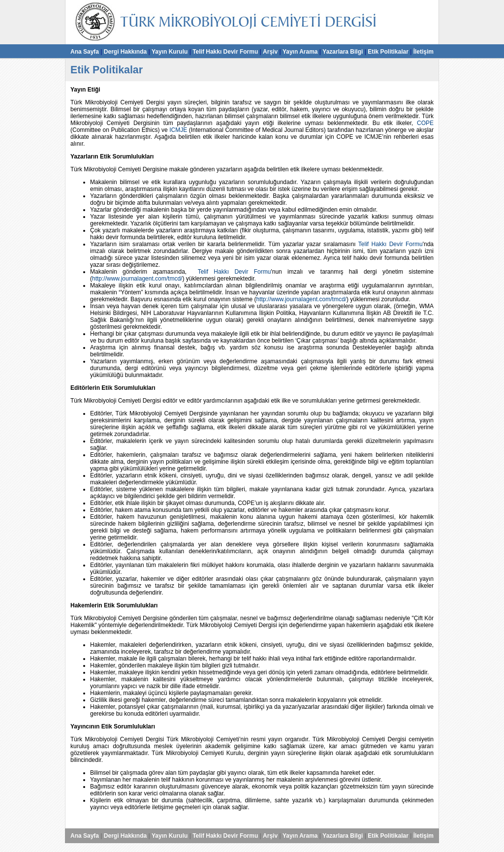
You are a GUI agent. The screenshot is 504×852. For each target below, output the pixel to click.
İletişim (424, 52)
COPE (425, 123)
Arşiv (270, 52)
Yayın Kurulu (170, 52)
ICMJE (178, 130)
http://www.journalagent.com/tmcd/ (137, 279)
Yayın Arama (300, 52)
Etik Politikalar (388, 52)
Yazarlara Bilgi (343, 52)
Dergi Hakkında (125, 52)
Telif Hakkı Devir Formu (225, 52)
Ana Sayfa (85, 52)
